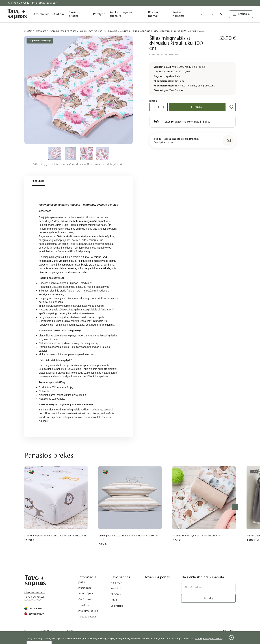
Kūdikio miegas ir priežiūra (121, 14)
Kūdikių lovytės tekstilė (92, 31)
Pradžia (28, 31)
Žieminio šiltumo (142, 31)
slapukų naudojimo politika (209, 639)
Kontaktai (116, 588)
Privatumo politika (88, 611)
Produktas (38, 181)
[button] (241, 14)
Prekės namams (178, 14)
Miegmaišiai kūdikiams (119, 31)
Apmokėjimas (86, 594)
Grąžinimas (85, 599)
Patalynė (99, 14)
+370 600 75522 (19, 3)
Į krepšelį (197, 107)
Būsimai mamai (153, 14)
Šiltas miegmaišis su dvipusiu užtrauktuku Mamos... (180, 31)
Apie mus (116, 583)
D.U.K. (114, 600)
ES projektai (117, 606)
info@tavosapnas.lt (45, 3)
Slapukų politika (87, 617)
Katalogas (41, 31)
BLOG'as (116, 594)
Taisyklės (84, 605)
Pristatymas (85, 588)
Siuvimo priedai (74, 14)
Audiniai (59, 14)
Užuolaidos (42, 14)
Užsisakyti (208, 598)
